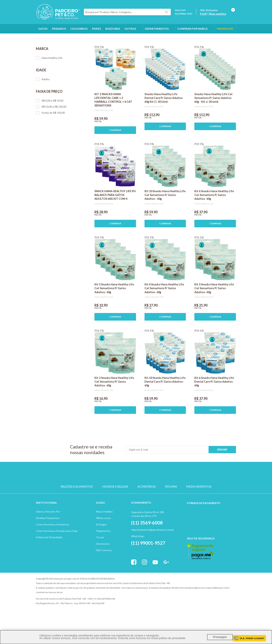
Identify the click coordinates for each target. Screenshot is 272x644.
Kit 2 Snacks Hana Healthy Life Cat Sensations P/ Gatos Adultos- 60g (114, 403)
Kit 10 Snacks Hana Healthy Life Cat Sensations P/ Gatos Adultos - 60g (165, 216)
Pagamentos (103, 552)
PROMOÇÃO (225, 29)
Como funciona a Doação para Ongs (57, 552)
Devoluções (103, 565)
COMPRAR (115, 151)
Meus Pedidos (104, 533)
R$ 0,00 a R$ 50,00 (50, 122)
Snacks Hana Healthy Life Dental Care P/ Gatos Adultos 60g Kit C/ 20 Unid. (164, 119)
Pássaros (59, 29)
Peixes (96, 29)
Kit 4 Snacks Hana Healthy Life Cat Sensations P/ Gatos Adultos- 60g (164, 310)
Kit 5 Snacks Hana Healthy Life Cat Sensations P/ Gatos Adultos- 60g (114, 310)
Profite (226, 600)
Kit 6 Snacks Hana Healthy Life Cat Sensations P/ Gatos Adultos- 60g (214, 216)
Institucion (45, 524)
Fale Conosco (104, 571)
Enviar (222, 471)
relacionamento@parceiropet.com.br (153, 551)
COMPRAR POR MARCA (192, 29)
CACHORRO (100, 494)
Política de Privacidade (49, 559)
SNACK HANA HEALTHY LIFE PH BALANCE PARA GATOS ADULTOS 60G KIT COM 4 (115, 216)
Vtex (205, 600)
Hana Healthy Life (49, 79)
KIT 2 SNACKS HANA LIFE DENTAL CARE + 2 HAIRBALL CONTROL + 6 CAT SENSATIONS (113, 121)
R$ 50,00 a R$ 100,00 (51, 128)
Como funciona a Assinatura (52, 546)
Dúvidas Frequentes (48, 539)
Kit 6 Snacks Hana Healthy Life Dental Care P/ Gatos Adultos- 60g (214, 403)
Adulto (43, 101)
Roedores (113, 29)
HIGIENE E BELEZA (115, 508)
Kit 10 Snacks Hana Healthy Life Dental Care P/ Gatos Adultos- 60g (165, 403)
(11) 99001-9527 (184, 14)
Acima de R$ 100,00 (50, 134)
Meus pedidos (218, 14)
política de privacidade (172, 638)
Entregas (101, 546)
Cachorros (79, 29)
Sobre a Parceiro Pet (48, 533)
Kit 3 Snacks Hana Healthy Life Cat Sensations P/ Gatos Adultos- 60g (214, 310)
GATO (118, 494)
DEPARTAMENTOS (157, 29)
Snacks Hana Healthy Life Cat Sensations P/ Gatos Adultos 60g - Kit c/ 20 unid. (213, 119)
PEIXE (172, 494)
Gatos (43, 29)
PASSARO (136, 494)
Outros (130, 29)
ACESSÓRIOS (147, 508)
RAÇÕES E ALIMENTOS (77, 508)
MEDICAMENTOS (199, 508)
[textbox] (127, 12)
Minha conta (103, 539)
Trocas (100, 559)
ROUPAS (171, 508)
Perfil (203, 14)
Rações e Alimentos (66, 38)
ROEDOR (154, 494)
